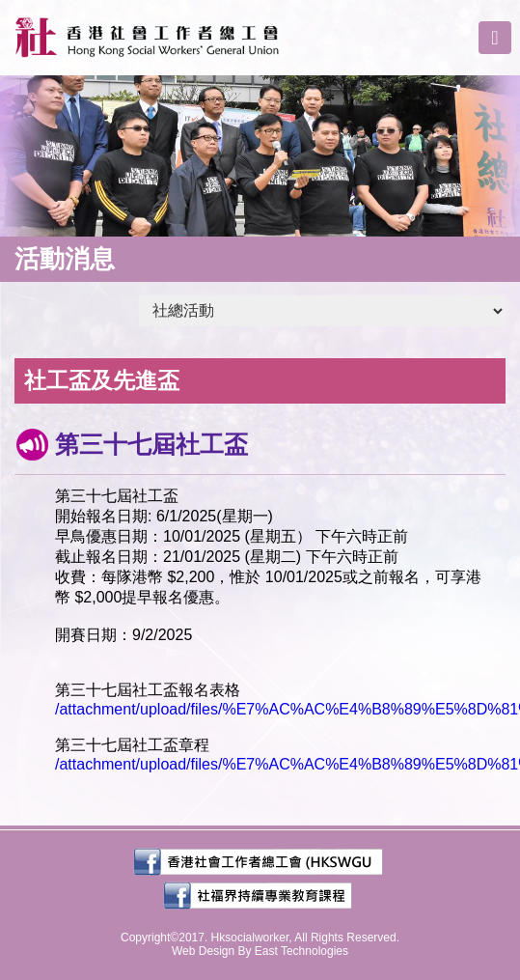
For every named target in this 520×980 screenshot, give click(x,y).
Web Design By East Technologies (260, 951)
